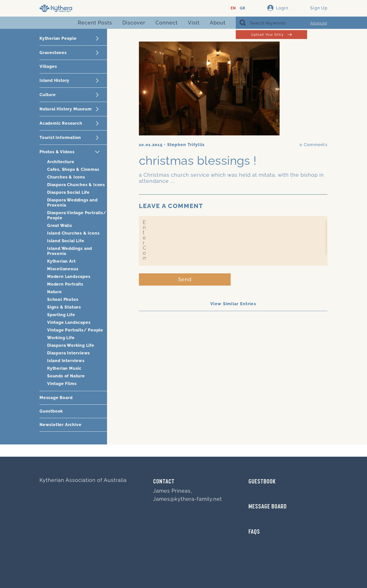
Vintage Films (62, 384)
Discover (134, 23)
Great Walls (60, 226)
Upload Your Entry (271, 35)
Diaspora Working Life (71, 345)
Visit (194, 23)
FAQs (254, 532)
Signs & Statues (64, 307)
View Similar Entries (233, 304)
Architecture (61, 162)
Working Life (61, 338)
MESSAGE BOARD (268, 507)
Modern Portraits (65, 284)
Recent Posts (95, 23)
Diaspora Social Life (68, 192)
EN (233, 8)
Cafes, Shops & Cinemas (73, 169)
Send (185, 279)
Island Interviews (66, 361)
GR (243, 8)
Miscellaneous (63, 269)
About (218, 23)
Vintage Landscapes (69, 322)
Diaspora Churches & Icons (76, 185)
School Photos (63, 299)
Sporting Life (61, 315)
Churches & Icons (66, 177)
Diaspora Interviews (69, 353)
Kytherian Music (64, 368)
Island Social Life (66, 241)
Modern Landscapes (69, 277)
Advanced (319, 23)
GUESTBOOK (262, 482)
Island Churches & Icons (73, 233)
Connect (167, 23)
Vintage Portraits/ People (75, 330)
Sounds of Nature (66, 376)
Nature (55, 292)
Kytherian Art (61, 261)
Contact (164, 482)
